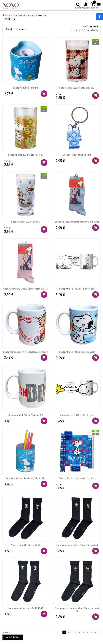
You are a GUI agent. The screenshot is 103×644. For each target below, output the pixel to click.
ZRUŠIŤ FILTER (91, 27)
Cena (22, 29)
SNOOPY (42, 15)
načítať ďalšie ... (13, 637)
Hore (6, 632)
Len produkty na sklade (84, 30)
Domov (7, 15)
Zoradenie (11, 29)
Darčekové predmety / (26, 15)
